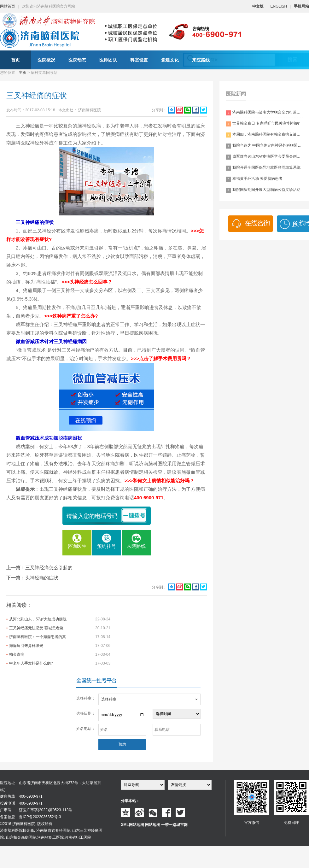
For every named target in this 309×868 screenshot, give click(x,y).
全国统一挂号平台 (96, 680)
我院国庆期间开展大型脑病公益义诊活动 (263, 190)
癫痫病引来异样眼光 (26, 646)
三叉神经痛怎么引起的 (49, 568)
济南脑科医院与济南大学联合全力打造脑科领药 (264, 113)
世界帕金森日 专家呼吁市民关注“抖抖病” (263, 124)
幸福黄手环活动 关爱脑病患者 (254, 179)
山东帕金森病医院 (21, 837)
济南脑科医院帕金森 (17, 830)
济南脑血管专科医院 (53, 830)
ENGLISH (279, 6)
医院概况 (46, 60)
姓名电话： (86, 729)
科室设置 (139, 60)
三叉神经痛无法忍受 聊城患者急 (36, 628)
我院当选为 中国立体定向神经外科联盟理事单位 (264, 146)
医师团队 (108, 60)
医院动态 (77, 60)
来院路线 (201, 60)
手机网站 (301, 6)
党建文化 (170, 60)
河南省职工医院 (50, 837)
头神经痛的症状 (42, 578)
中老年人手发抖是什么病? (31, 663)
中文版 (258, 6)
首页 (15, 60)
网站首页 (8, 6)
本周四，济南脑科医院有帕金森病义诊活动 (264, 135)
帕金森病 (17, 654)
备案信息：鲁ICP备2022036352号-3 (30, 817)
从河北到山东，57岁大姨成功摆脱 (38, 619)
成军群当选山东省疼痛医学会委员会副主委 (264, 157)
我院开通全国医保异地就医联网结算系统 (263, 168)
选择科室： (86, 698)
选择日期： (86, 713)
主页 (23, 73)
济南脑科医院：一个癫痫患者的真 (38, 637)
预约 (122, 744)
